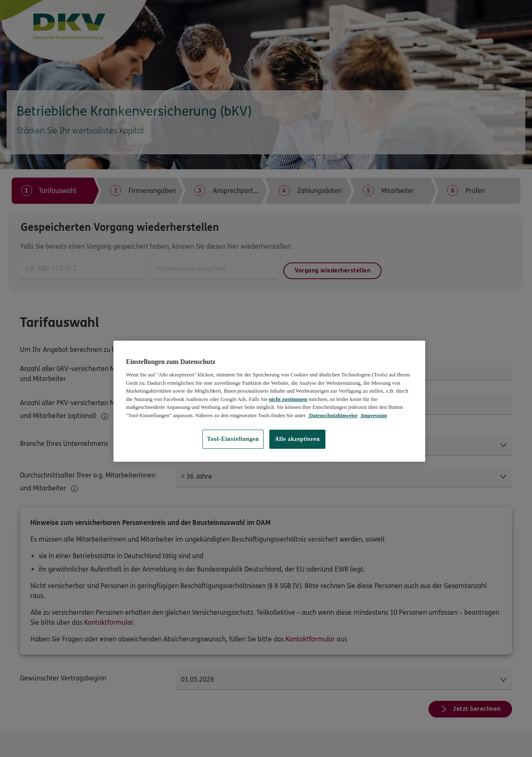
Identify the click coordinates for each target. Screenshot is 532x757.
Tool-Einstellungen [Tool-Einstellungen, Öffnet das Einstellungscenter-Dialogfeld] (233, 439)
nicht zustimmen (288, 399)
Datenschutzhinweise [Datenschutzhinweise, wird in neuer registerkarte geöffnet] (332, 415)
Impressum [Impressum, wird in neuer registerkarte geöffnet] (373, 415)
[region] (269, 401)
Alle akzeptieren (297, 439)
